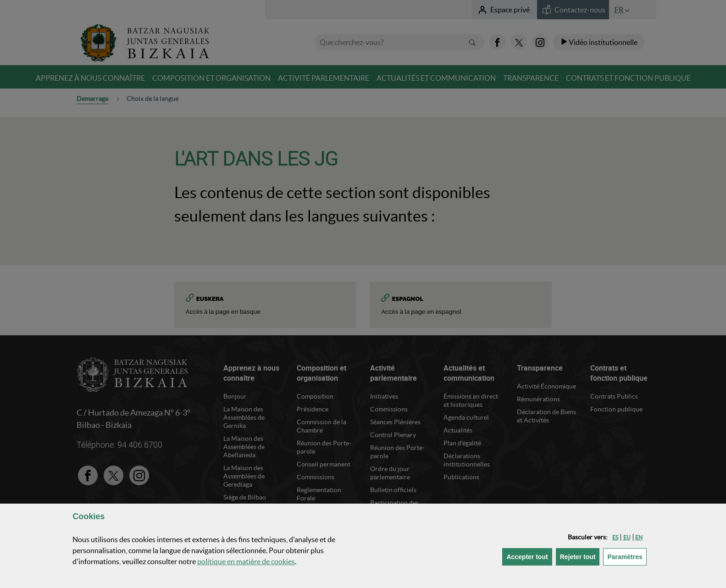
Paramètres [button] (627, 556)
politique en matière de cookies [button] (246, 561)
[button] (615, 537)
